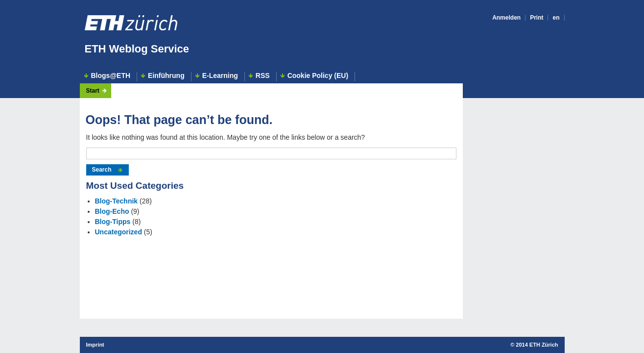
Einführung (166, 76)
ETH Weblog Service (137, 49)
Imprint (95, 345)
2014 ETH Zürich (537, 345)
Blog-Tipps (113, 222)
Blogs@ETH (111, 76)
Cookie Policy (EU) (318, 76)
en (556, 18)
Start (93, 91)
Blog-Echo (112, 211)
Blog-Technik (117, 201)
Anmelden (506, 18)
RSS (263, 76)
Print (537, 18)
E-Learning (220, 76)
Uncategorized (119, 232)
